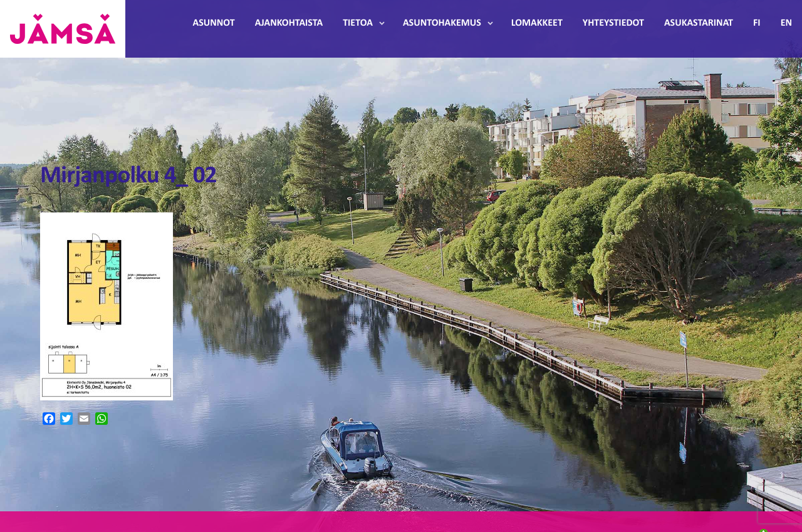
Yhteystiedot (613, 23)
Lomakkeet (537, 23)
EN (786, 23)
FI (757, 23)
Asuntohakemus (442, 23)
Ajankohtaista (289, 23)
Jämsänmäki (63, 29)
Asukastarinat (699, 23)
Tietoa (358, 23)
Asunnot (214, 23)
